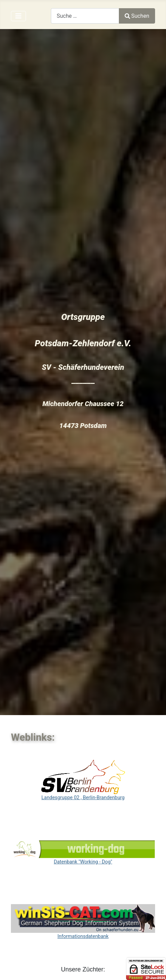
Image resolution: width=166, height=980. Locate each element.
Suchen (137, 16)
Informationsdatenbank (83, 936)
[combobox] (85, 16)
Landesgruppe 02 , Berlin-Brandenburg (83, 798)
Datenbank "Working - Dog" (83, 862)
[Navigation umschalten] (18, 16)
